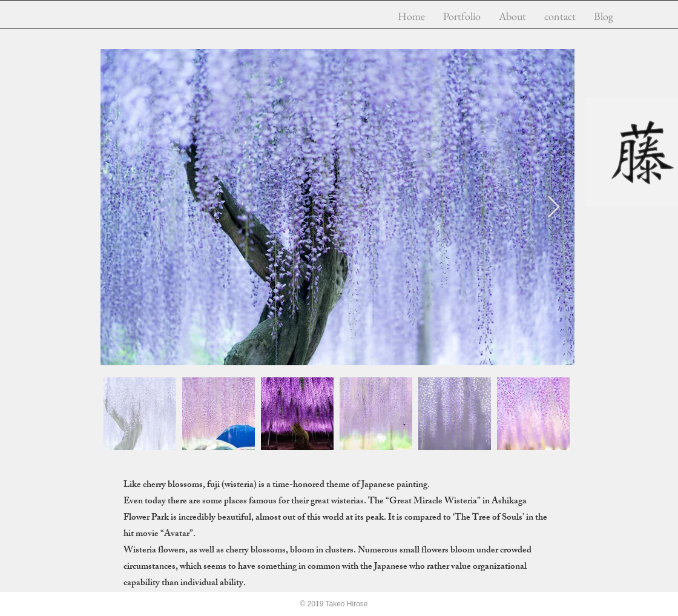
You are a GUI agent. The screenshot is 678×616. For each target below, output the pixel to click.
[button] (462, 16)
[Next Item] (554, 207)
